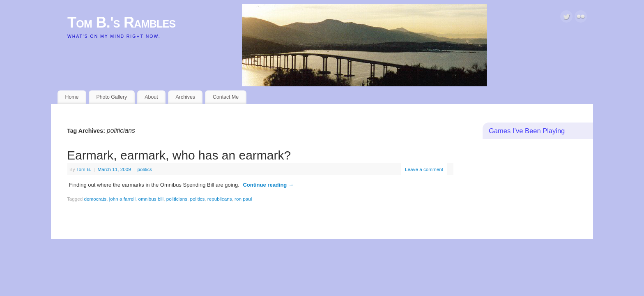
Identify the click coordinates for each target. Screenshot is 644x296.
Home (72, 97)
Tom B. (84, 169)
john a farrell (122, 199)
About (151, 97)
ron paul (243, 199)
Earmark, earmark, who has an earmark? (179, 155)
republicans (220, 199)
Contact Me (226, 97)
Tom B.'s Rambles (122, 22)
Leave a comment (424, 169)
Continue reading (268, 185)
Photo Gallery (112, 97)
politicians (177, 199)
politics (145, 169)
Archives (185, 97)
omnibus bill (151, 199)
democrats (95, 199)
